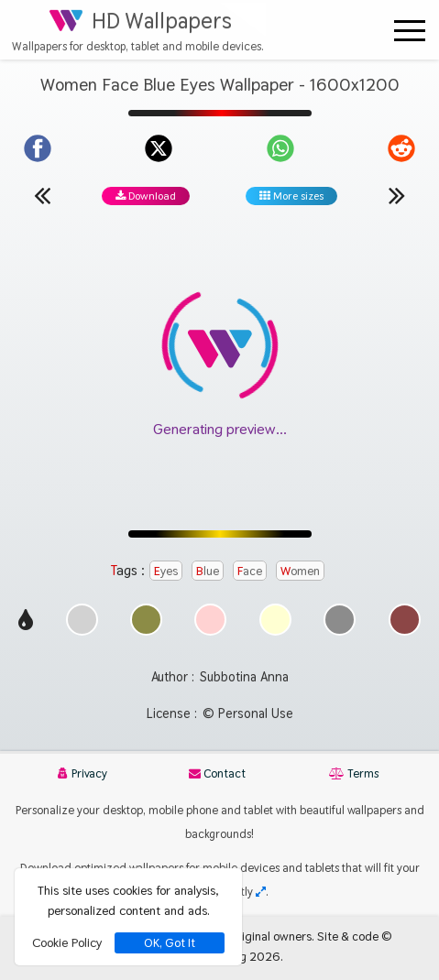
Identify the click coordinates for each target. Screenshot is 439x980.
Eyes (166, 571)
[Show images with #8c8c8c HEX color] (340, 631)
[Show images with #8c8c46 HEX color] (146, 631)
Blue (208, 571)
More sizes (291, 196)
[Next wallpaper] (397, 195)
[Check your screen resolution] (261, 892)
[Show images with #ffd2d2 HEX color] (210, 631)
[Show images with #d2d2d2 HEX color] (82, 631)
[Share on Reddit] (401, 148)
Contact (217, 773)
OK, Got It (170, 943)
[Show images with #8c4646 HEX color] (405, 631)
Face (250, 571)
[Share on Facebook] (38, 148)
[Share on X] (159, 148)
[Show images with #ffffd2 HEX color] (275, 631)
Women (300, 571)
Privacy (82, 773)
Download (146, 196)
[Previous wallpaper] (42, 195)
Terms (354, 773)
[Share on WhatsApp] (280, 148)
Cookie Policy (67, 942)
